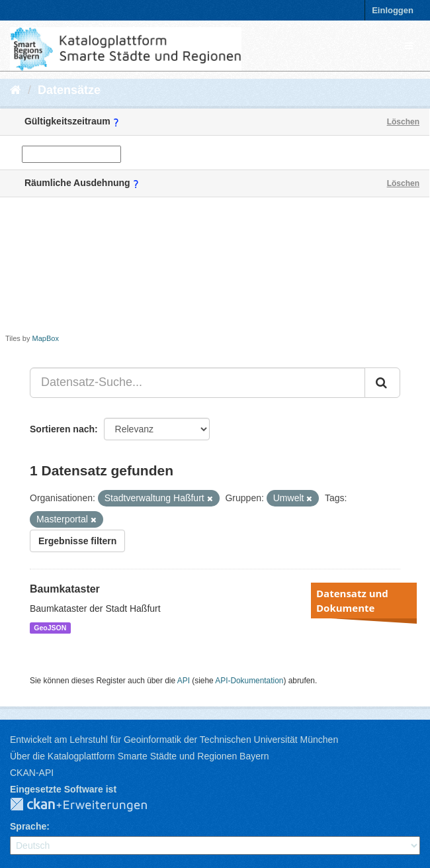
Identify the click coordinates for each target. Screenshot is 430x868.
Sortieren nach (62, 429)
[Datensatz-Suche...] (197, 383)
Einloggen (393, 10)
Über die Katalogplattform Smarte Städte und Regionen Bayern (139, 756)
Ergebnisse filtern (77, 541)
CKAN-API (32, 773)
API (184, 681)
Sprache (28, 826)
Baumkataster (65, 589)
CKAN (89, 805)
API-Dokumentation (249, 681)
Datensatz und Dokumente (352, 601)
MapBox (46, 338)
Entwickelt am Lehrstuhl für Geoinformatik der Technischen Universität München (174, 740)
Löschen (403, 122)
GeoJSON (50, 628)
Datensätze (69, 90)
